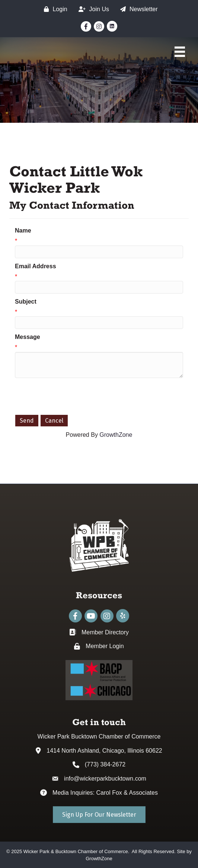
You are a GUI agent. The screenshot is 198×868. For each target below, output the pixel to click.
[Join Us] (92, 9)
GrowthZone (116, 435)
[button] (99, 815)
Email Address (36, 266)
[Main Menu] (180, 52)
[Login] (54, 9)
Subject (26, 302)
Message (28, 337)
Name (23, 230)
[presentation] (71, 396)
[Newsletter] (137, 9)
